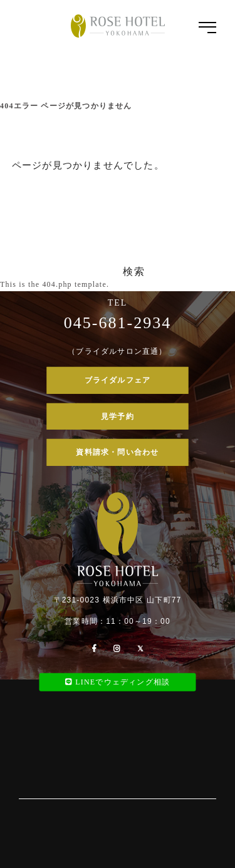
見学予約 (118, 416)
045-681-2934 (118, 323)
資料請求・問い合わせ (117, 452)
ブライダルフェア (118, 380)
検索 (134, 271)
